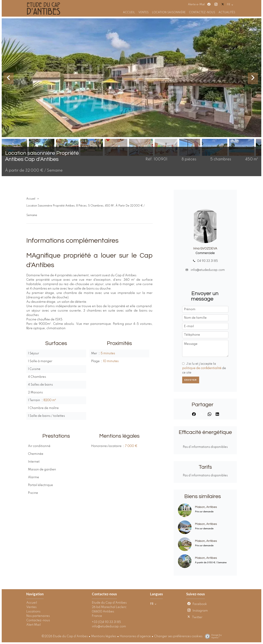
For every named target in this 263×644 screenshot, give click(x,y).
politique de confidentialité (202, 368)
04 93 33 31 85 (207, 261)
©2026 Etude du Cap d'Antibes (65, 636)
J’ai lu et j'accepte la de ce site (204, 368)
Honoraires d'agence (135, 636)
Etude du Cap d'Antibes (109, 603)
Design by (212, 636)
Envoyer (191, 380)
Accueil (31, 199)
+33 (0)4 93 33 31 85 (106, 622)
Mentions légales (104, 636)
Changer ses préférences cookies (178, 636)
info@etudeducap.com (207, 270)
